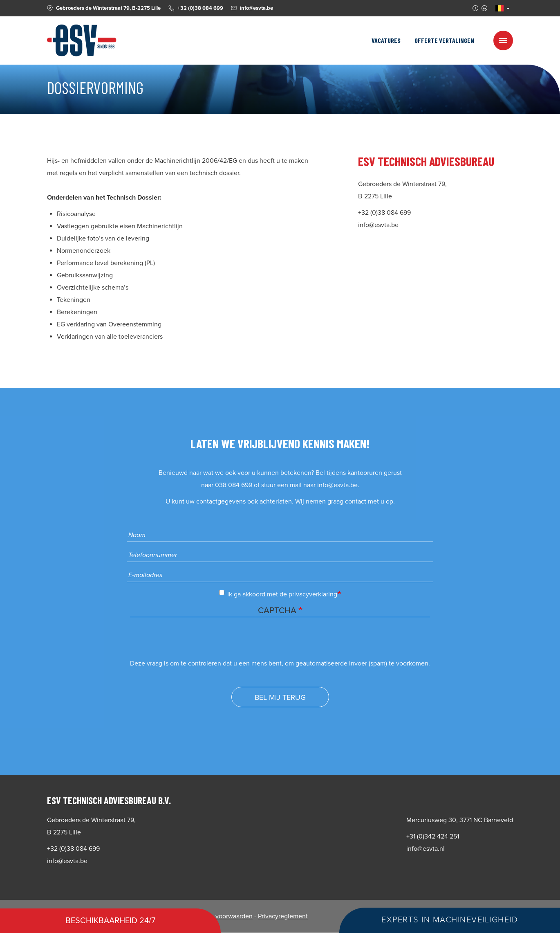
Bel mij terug (280, 697)
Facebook (475, 8)
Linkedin (484, 8)
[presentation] (192, 641)
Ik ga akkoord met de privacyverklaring (278, 594)
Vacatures (386, 40)
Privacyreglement (283, 916)
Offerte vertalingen (444, 40)
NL (500, 8)
